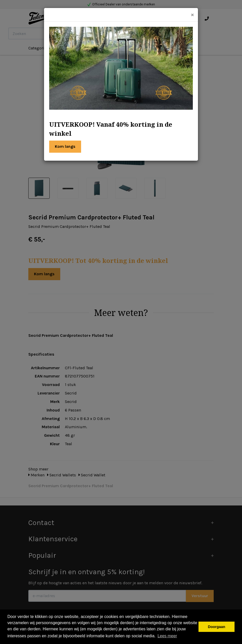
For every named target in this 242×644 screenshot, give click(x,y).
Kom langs (65, 146)
